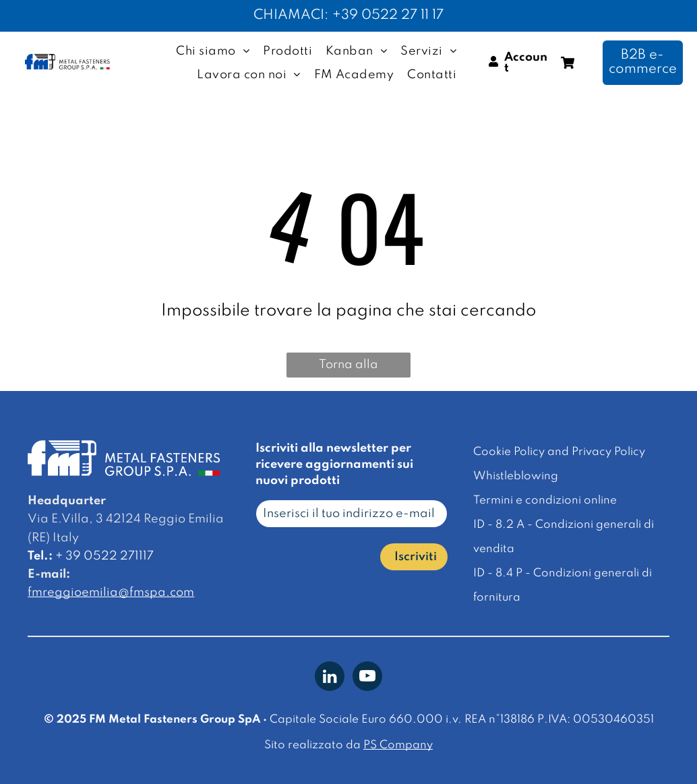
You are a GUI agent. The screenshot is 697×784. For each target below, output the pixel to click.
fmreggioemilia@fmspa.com (111, 593)
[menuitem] (213, 51)
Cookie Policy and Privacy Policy (559, 452)
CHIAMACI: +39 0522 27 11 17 (348, 16)
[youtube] (367, 678)
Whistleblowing (516, 476)
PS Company (398, 745)
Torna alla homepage (349, 368)
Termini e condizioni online (545, 501)
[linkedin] (330, 678)
